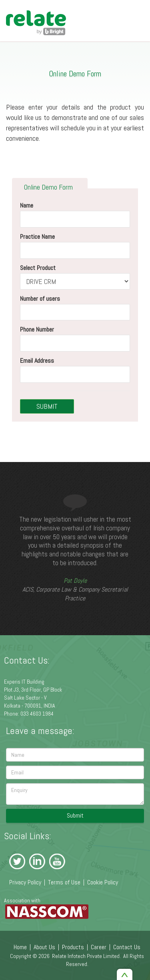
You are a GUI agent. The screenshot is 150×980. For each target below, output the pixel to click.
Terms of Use (64, 882)
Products (73, 947)
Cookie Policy (103, 882)
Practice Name (37, 237)
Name (27, 205)
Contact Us (127, 947)
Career (99, 947)
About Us (44, 947)
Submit (75, 815)
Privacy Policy (25, 882)
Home (20, 947)
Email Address (37, 361)
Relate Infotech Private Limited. (86, 956)
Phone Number (37, 329)
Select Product (38, 267)
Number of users (40, 298)
